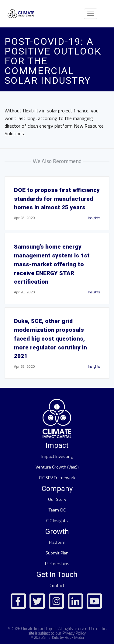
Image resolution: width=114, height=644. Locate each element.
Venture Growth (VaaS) (57, 467)
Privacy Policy (74, 633)
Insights (94, 218)
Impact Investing (57, 456)
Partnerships (57, 564)
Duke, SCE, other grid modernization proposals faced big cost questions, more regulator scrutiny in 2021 (50, 338)
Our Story (57, 499)
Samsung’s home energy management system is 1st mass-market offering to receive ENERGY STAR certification (52, 264)
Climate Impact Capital (39, 628)
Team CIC (57, 510)
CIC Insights (57, 521)
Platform (57, 542)
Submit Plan (57, 553)
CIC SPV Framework (57, 478)
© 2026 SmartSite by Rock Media (57, 637)
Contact (57, 586)
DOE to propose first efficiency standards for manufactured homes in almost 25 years (57, 199)
